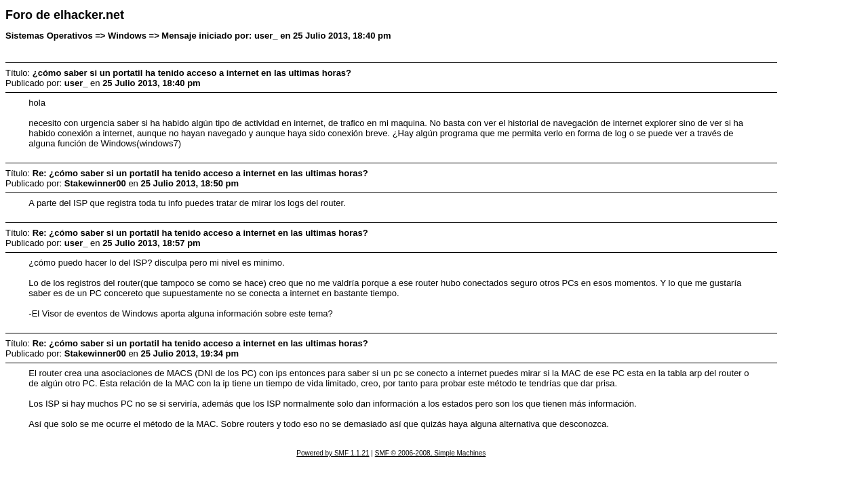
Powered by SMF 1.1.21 (333, 453)
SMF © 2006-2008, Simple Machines (431, 453)
